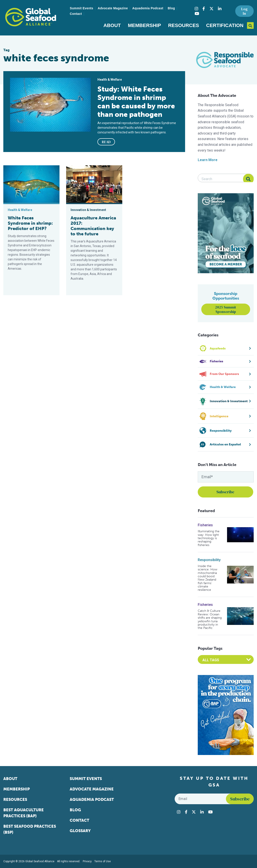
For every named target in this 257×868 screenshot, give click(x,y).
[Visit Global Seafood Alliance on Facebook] (204, 9)
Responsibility (209, 560)
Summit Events (82, 8)
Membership (144, 25)
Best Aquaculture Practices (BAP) (24, 813)
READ (106, 142)
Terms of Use (103, 861)
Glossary (80, 831)
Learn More (208, 160)
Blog (171, 8)
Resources (183, 25)
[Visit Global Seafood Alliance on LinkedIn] (220, 9)
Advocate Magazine (113, 8)
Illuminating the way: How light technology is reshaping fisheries (209, 538)
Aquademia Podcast (148, 8)
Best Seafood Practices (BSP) (30, 829)
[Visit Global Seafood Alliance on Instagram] (196, 9)
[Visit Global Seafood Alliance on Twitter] (212, 9)
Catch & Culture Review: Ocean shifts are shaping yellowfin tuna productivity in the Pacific (210, 619)
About (112, 25)
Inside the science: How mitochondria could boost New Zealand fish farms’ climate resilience (208, 578)
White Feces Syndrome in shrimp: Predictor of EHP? (30, 223)
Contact (76, 14)
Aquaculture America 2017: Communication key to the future (93, 226)
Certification (225, 25)
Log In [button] (244, 11)
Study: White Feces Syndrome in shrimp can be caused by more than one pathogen (136, 102)
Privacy (87, 861)
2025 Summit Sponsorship (226, 309)
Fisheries (205, 525)
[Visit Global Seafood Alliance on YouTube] (197, 14)
